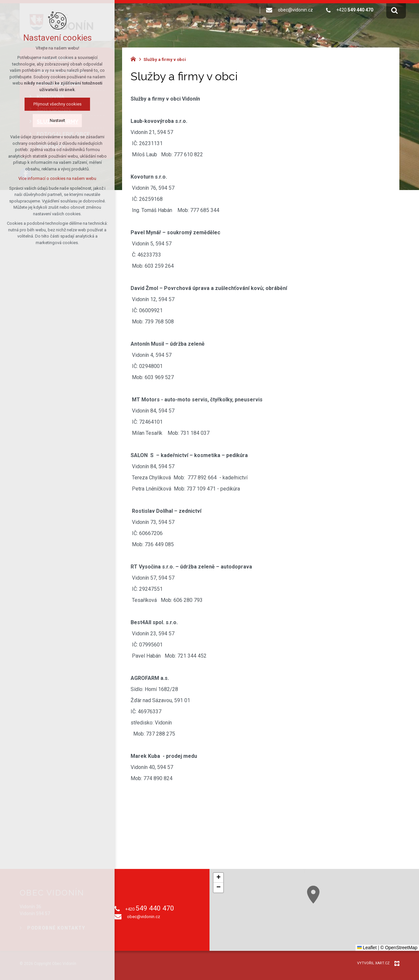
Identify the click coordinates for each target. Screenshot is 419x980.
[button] (218, 878)
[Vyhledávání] (394, 10)
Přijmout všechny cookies (43, 104)
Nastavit (43, 120)
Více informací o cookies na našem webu (44, 178)
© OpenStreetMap (399, 948)
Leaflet (367, 948)
